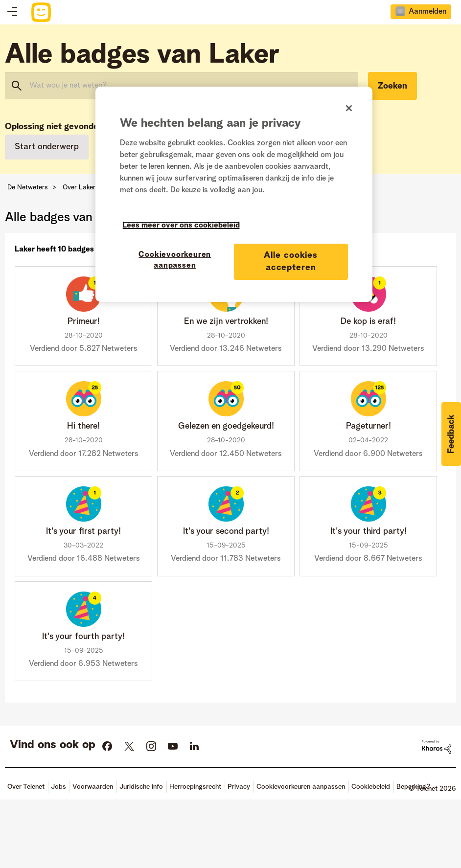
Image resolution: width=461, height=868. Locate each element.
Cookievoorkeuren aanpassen (301, 787)
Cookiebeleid (371, 787)
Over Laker (79, 187)
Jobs (58, 787)
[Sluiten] (349, 108)
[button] (451, 434)
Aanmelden (427, 12)
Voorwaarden (93, 787)
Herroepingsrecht (195, 787)
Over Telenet (26, 787)
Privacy (239, 787)
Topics (12, 12)
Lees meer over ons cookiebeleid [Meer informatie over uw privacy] (181, 226)
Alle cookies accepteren (291, 262)
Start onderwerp (47, 147)
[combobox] (182, 86)
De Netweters (28, 187)
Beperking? (413, 787)
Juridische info (141, 787)
